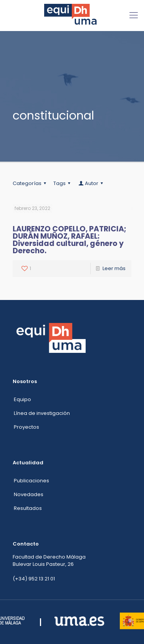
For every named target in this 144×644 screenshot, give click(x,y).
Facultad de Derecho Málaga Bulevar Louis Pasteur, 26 (49, 560)
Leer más (114, 268)
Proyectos (26, 427)
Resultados (28, 508)
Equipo (22, 399)
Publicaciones (31, 481)
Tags (63, 183)
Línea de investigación (42, 413)
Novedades (29, 494)
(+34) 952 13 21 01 (34, 579)
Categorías (31, 183)
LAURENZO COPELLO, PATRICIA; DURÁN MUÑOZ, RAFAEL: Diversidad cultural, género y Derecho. (70, 240)
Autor (91, 183)
